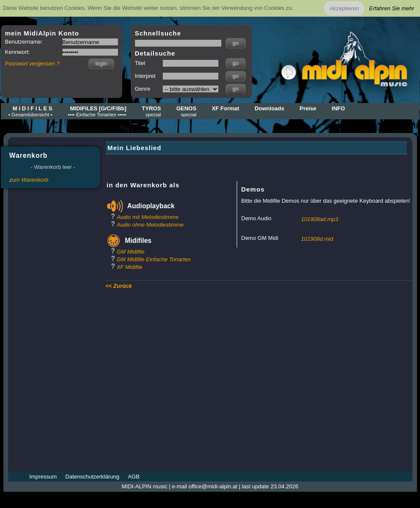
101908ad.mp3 (320, 219)
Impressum (43, 477)
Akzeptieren (344, 8)
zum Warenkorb (29, 180)
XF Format (226, 108)
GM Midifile (131, 252)
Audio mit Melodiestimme (148, 217)
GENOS (187, 111)
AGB (134, 477)
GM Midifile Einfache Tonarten (154, 259)
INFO (338, 108)
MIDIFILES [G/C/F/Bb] (97, 111)
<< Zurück (119, 286)
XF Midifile (129, 267)
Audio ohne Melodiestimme (150, 225)
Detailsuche (155, 53)
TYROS (151, 111)
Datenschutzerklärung (92, 477)
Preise (308, 108)
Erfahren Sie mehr (392, 8)
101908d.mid (317, 239)
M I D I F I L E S (31, 111)
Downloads (269, 108)
